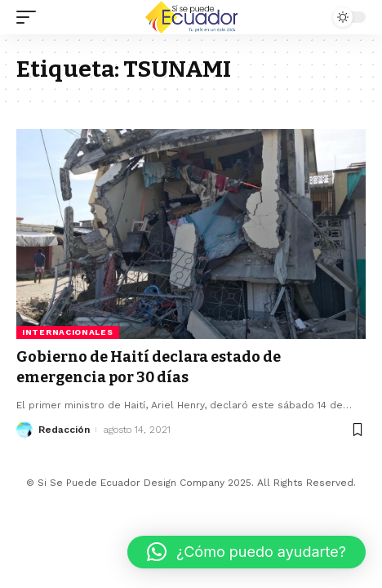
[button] (247, 552)
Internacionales (68, 332)
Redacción (64, 430)
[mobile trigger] (30, 17)
